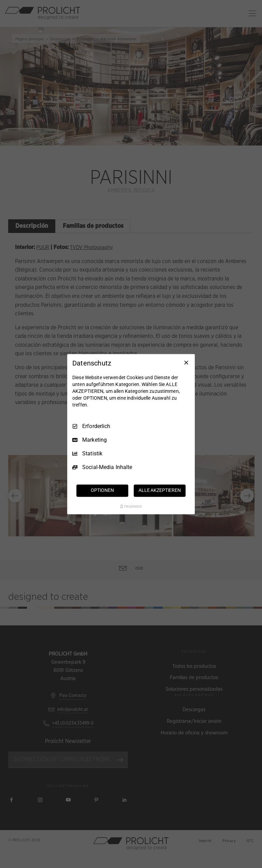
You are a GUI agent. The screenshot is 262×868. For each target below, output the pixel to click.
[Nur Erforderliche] (186, 362)
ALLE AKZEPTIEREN (160, 490)
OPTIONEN (102, 490)
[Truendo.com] (131, 506)
